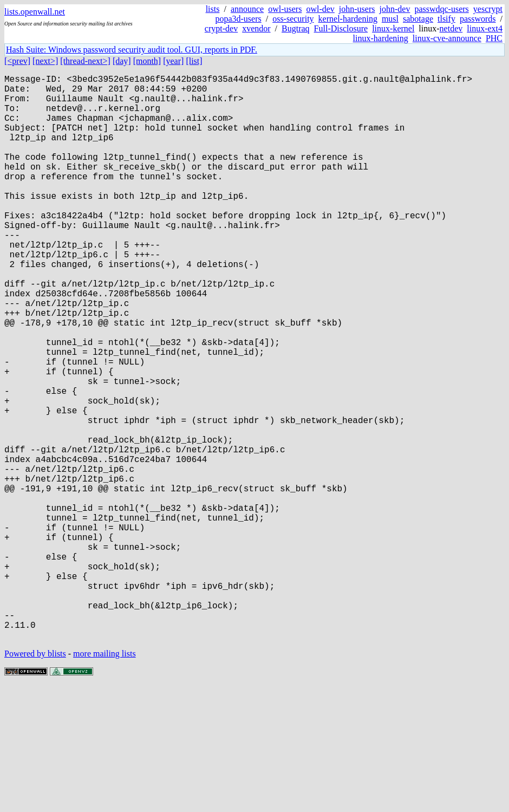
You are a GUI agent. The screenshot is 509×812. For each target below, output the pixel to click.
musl (390, 19)
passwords (478, 19)
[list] (194, 61)
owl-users (285, 9)
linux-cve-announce (447, 38)
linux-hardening (381, 38)
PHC (494, 38)
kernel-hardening (348, 19)
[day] (122, 61)
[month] (147, 61)
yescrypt (488, 9)
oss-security (293, 19)
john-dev (395, 9)
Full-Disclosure (341, 28)
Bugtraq (296, 28)
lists (213, 9)
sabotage (418, 19)
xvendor (256, 28)
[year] (173, 61)
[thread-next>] (85, 61)
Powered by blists (35, 779)
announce (247, 9)
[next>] (45, 61)
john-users (357, 9)
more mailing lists (105, 779)
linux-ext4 (485, 28)
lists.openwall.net (35, 12)
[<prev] (17, 61)
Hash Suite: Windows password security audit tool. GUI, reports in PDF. (132, 50)
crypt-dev (221, 28)
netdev (451, 28)
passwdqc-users (441, 9)
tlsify (446, 19)
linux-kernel (393, 28)
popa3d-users (238, 19)
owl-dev (320, 9)
